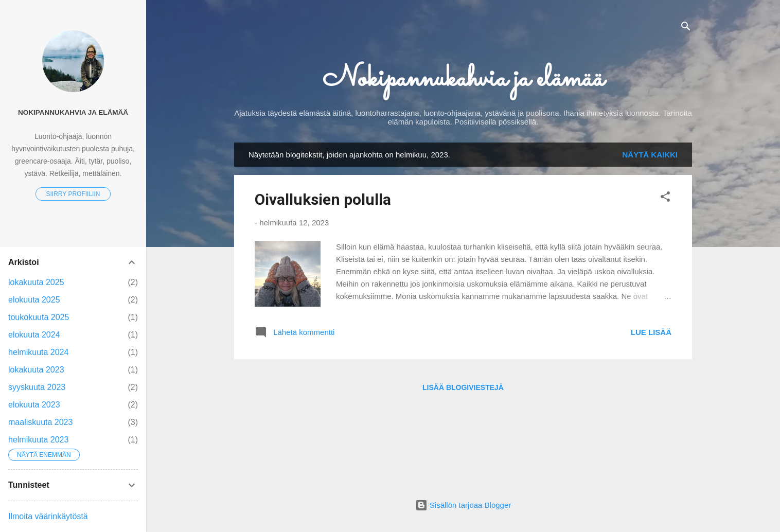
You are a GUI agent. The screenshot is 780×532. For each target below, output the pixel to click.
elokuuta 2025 (34, 300)
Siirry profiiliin (73, 194)
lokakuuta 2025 (36, 282)
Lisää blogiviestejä (463, 387)
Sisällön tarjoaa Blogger (463, 505)
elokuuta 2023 (34, 405)
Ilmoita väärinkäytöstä (48, 516)
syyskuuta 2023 (37, 387)
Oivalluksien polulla (323, 199)
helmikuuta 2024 (38, 352)
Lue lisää (651, 332)
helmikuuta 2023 (38, 440)
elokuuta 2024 (34, 335)
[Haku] (686, 28)
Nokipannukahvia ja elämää (463, 79)
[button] (665, 198)
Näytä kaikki (650, 155)
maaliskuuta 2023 (40, 422)
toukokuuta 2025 (39, 317)
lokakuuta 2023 (36, 370)
